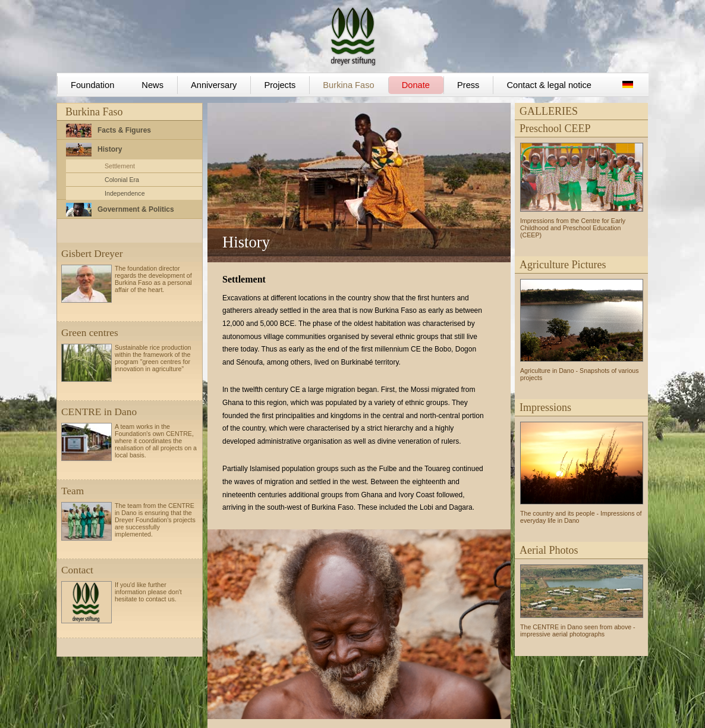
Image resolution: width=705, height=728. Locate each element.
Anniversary (214, 85)
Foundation (92, 85)
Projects (280, 85)
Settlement (120, 166)
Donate (416, 85)
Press (468, 85)
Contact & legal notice (549, 85)
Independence (125, 193)
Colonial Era (122, 180)
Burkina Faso (348, 85)
